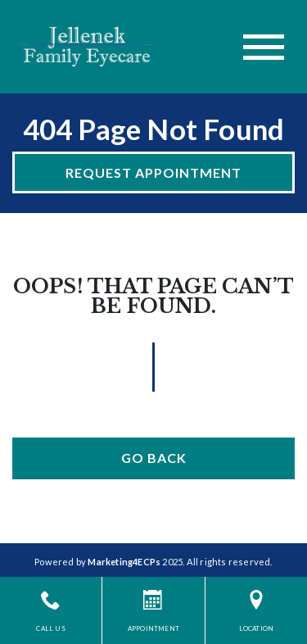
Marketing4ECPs (124, 562)
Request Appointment (153, 172)
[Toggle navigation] (264, 47)
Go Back (154, 458)
